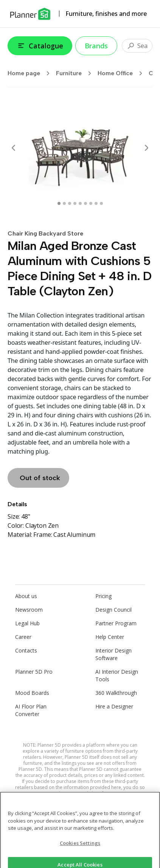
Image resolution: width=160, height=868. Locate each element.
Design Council (113, 610)
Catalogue (40, 46)
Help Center (110, 637)
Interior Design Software (113, 654)
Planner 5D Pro (34, 672)
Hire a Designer (114, 706)
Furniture (76, 73)
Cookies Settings (80, 846)
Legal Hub (27, 623)
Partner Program (116, 623)
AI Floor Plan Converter (31, 710)
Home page (31, 73)
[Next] (146, 148)
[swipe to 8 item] (101, 203)
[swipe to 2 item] (70, 203)
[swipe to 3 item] (75, 203)
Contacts (26, 650)
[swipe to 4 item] (80, 203)
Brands (96, 46)
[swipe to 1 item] (64, 203)
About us (26, 596)
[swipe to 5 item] (85, 203)
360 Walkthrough (116, 693)
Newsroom (29, 610)
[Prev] (14, 148)
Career (23, 637)
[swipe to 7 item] (96, 203)
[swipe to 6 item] (91, 203)
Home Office (122, 73)
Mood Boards (32, 693)
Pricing (103, 596)
